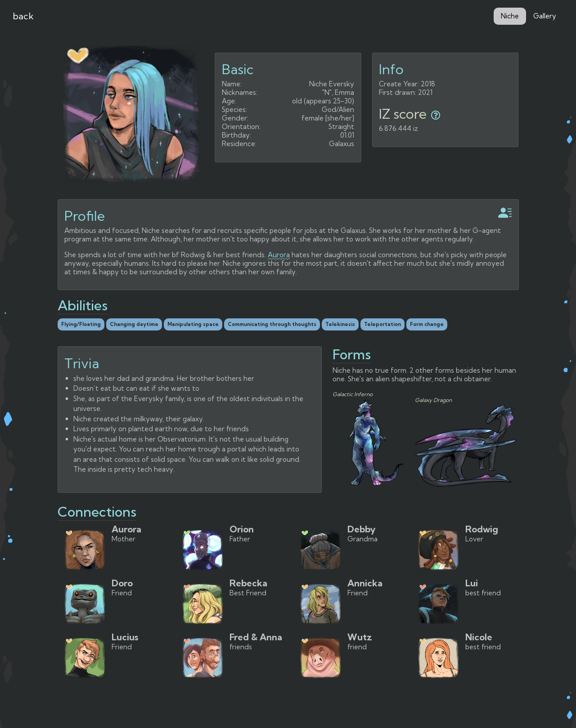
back (23, 16)
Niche (510, 16)
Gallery (545, 16)
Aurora (279, 255)
